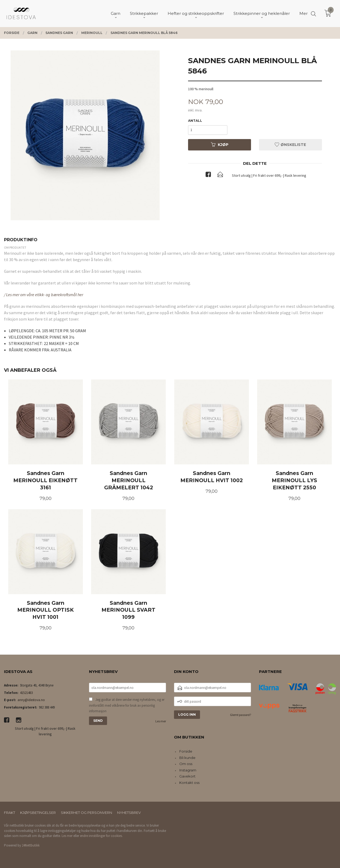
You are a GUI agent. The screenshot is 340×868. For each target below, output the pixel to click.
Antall (195, 121)
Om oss (186, 764)
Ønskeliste (290, 145)
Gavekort (187, 776)
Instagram (188, 770)
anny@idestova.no (31, 700)
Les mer (161, 721)
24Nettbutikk (31, 845)
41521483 (26, 693)
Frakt (10, 813)
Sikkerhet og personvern (86, 813)
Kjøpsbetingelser (38, 813)
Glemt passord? (241, 715)
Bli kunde (187, 758)
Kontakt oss (189, 783)
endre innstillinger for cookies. (101, 836)
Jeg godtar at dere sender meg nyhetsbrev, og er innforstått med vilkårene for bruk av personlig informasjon (127, 705)
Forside (186, 751)
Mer (303, 13)
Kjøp (220, 145)
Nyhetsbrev (129, 813)
